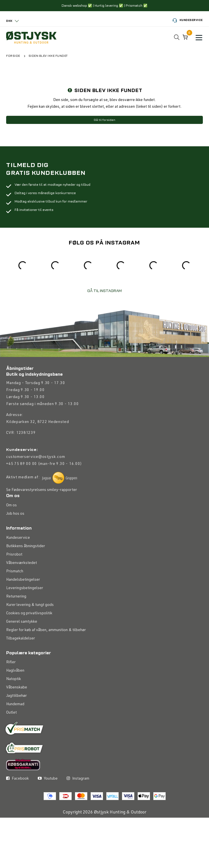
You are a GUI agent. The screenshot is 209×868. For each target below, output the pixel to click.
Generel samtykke (22, 622)
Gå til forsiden (104, 120)
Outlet (11, 713)
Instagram (78, 779)
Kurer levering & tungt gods (30, 605)
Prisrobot (14, 555)
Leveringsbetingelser (25, 588)
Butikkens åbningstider (26, 546)
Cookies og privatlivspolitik (29, 613)
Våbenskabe (17, 688)
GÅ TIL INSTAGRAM (104, 291)
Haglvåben (15, 671)
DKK (9, 21)
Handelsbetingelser (23, 580)
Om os (11, 505)
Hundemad (15, 704)
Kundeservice (188, 21)
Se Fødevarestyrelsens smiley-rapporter (42, 490)
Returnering (16, 597)
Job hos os (15, 514)
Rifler (11, 662)
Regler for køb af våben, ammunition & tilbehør (46, 630)
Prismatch (15, 571)
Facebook (17, 779)
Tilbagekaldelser (21, 639)
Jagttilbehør (17, 696)
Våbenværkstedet (22, 563)
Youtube (48, 779)
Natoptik (14, 679)
